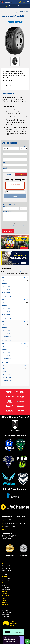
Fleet (4, 598)
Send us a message (11, 530)
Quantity (22, 146)
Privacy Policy (10, 225)
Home (4, 12)
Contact (5, 594)
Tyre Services (6, 587)
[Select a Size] (15, 85)
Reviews (5, 605)
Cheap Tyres (5, 617)
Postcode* (5, 168)
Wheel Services (6, 589)
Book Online (6, 596)
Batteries (4, 585)
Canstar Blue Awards (8, 612)
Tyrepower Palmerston (15, 6)
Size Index (5, 610)
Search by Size (6, 568)
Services (5, 583)
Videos (4, 602)
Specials (5, 591)
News (4, 600)
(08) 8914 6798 (10, 527)
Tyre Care (5, 572)
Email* (4, 163)
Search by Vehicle (7, 566)
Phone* (4, 157)
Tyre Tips (4, 574)
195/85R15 (24, 278)
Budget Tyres (5, 615)
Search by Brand (7, 570)
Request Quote (8, 231)
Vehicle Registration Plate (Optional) (9, 205)
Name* (5, 152)
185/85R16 (24, 300)
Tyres (4, 564)
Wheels (4, 577)
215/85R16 (24, 365)
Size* (4, 146)
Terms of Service (21, 225)
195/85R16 (24, 322)
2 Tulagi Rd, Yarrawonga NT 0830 (16, 523)
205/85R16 (24, 343)
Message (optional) (8, 212)
